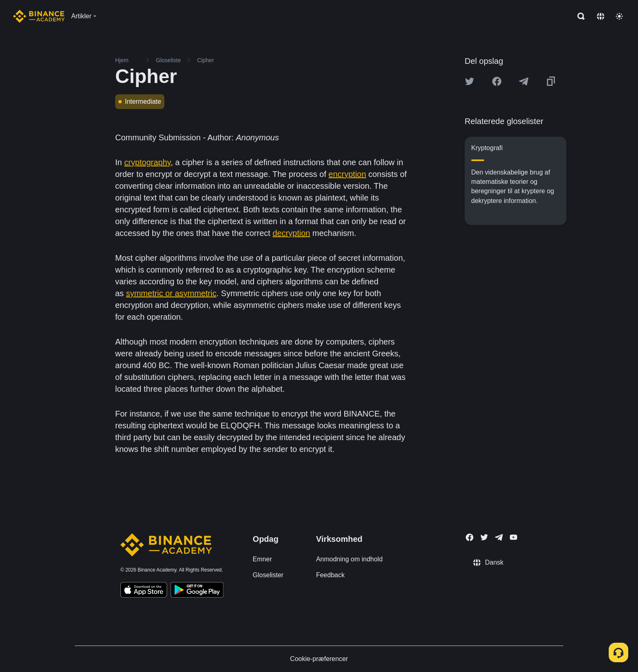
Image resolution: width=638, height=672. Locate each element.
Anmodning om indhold (350, 559)
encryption (347, 174)
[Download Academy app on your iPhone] (144, 591)
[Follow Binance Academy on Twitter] (484, 537)
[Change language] (601, 16)
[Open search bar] (579, 16)
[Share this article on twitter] (470, 81)
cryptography (147, 162)
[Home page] (39, 16)
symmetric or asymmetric (171, 293)
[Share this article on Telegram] (524, 81)
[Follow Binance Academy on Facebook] (470, 537)
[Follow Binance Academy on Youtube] (513, 537)
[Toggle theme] (619, 16)
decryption (291, 233)
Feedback (330, 575)
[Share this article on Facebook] (497, 81)
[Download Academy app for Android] (197, 591)
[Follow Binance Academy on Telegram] (499, 537)
